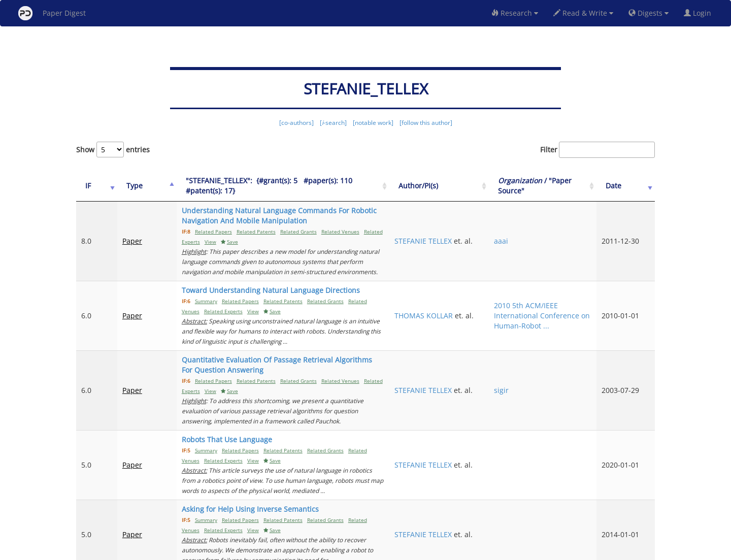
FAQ (323, 551)
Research (515, 13)
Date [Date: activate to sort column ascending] (625, 186)
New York (448, 551)
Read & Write (583, 13)
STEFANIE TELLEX (478, 231)
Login (700, 13)
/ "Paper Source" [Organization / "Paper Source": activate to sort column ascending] (558, 186)
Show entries (113, 150)
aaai (535, 236)
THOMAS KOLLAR (478, 295)
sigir (535, 355)
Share (418, 551)
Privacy (394, 551)
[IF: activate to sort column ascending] (92, 186)
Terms (370, 551)
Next (639, 509)
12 (611, 509)
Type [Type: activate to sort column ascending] (126, 186)
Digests (649, 13)
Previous (455, 509)
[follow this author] (426, 123)
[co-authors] (296, 123)
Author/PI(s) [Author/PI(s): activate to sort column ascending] (473, 186)
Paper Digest (52, 13)
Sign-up (345, 551)
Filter (597, 150)
